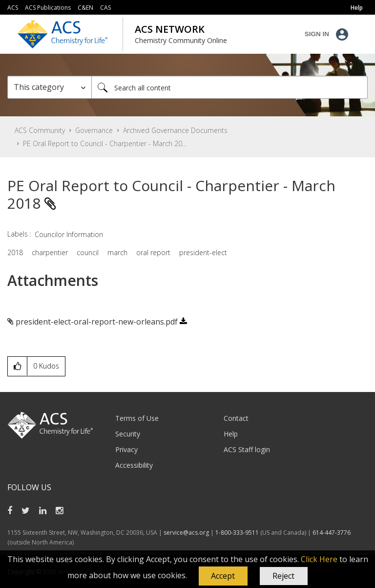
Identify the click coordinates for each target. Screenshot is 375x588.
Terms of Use (137, 418)
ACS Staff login (247, 449)
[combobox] (229, 87)
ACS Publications (48, 8)
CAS (105, 8)
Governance (94, 130)
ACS (13, 8)
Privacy (126, 449)
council (88, 252)
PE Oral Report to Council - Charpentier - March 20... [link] (105, 143)
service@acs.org (186, 533)
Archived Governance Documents (175, 130)
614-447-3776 (332, 533)
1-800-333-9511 (237, 533)
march (117, 252)
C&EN (85, 8)
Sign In (317, 34)
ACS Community (40, 130)
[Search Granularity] (50, 87)
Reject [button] (283, 576)
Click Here (319, 559)
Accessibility (134, 465)
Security (128, 434)
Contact (236, 418)
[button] (223, 576)
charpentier (50, 252)
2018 (15, 252)
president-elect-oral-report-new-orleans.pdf (97, 322)
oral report (153, 252)
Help (231, 434)
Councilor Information (69, 234)
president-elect (203, 252)
